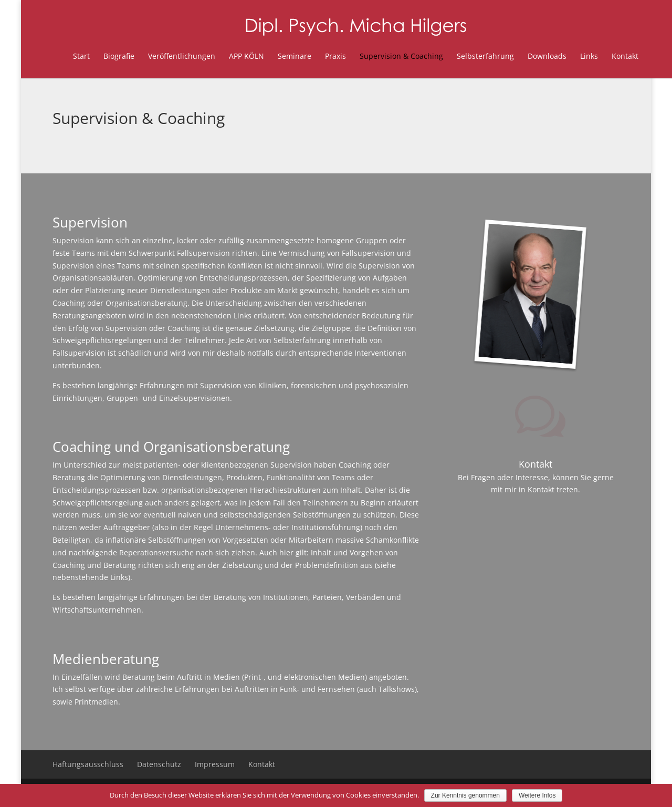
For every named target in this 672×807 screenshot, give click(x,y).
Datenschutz (159, 764)
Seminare (275, 56)
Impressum (215, 764)
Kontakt (606, 56)
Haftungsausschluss (88, 764)
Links (570, 56)
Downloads (528, 56)
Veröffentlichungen (162, 56)
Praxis (316, 56)
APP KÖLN (227, 56)
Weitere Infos (537, 795)
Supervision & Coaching (382, 56)
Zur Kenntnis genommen (465, 795)
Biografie (99, 56)
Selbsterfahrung (466, 56)
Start (62, 56)
